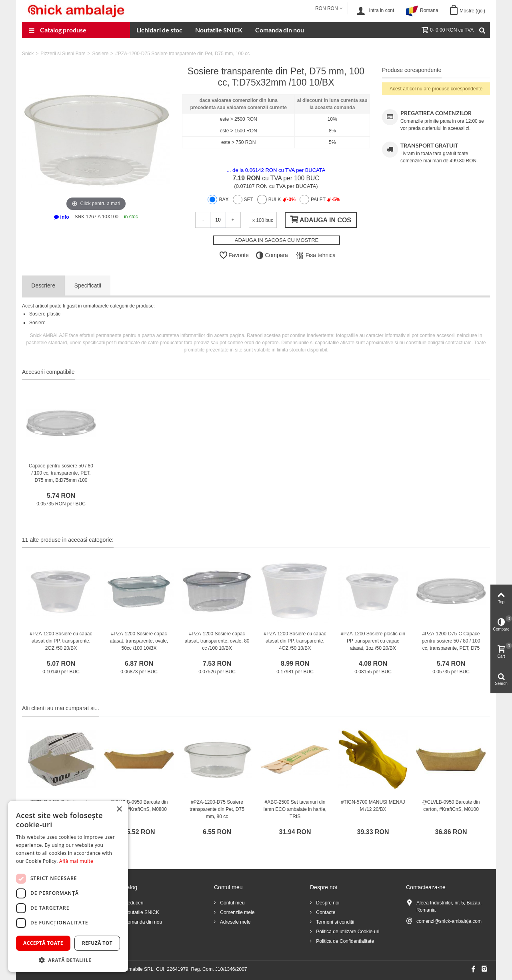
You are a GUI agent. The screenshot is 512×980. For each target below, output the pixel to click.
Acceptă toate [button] (43, 943)
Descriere (43, 285)
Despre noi (327, 903)
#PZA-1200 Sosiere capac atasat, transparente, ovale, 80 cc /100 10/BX (217, 641)
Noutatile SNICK (219, 30)
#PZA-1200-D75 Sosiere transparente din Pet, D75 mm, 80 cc (217, 809)
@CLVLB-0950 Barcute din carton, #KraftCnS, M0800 (139, 806)
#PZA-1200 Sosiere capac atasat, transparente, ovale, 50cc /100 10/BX (139, 641)
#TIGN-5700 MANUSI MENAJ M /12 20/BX (373, 806)
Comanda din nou (280, 30)
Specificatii (88, 285)
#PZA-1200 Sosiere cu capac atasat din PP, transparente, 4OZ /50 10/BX (295, 641)
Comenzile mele (237, 912)
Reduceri (133, 903)
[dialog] (68, 886)
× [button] (119, 809)
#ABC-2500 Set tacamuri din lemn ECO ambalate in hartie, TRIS (295, 809)
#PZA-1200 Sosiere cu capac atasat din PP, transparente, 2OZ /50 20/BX (61, 641)
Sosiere (100, 54)
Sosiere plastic (45, 314)
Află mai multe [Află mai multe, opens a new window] (76, 861)
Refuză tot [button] (97, 943)
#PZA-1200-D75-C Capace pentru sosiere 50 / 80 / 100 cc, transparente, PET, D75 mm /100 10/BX (451, 645)
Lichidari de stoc (159, 30)
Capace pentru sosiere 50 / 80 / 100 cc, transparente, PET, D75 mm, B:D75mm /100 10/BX (61, 477)
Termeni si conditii (334, 922)
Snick (28, 54)
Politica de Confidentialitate (344, 941)
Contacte (325, 912)
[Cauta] (482, 30)
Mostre (472, 11)
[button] (68, 960)
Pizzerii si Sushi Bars (63, 54)
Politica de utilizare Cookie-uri (347, 932)
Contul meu (232, 903)
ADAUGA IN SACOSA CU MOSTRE (277, 240)
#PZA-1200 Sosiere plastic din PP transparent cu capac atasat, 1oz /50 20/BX (373, 641)
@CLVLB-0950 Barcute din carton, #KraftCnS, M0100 (451, 806)
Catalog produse (57, 31)
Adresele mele (235, 922)
